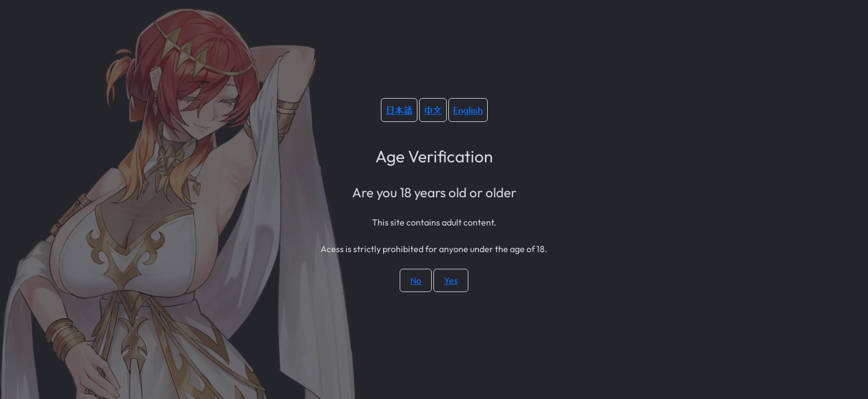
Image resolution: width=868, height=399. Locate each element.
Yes (451, 280)
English (468, 110)
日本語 (399, 110)
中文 (433, 110)
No (416, 280)
